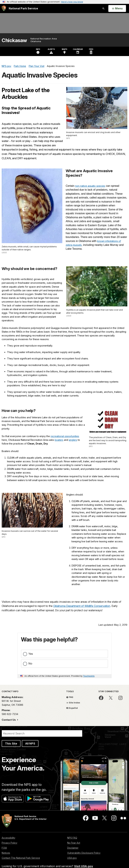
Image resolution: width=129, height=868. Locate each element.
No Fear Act (74, 843)
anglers (73, 440)
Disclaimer (73, 848)
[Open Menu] (117, 9)
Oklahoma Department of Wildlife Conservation (82, 606)
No (30, 663)
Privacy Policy (9, 843)
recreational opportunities (65, 436)
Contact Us (9, 720)
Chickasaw (14, 40)
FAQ (70, 697)
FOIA (4, 848)
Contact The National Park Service (21, 858)
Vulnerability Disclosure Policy (84, 853)
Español (72, 708)
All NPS (30, 743)
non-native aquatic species (90, 186)
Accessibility (8, 838)
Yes (31, 654)
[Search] (42, 733)
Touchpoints (89, 676)
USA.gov (72, 858)
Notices (6, 853)
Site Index (73, 703)
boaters (59, 440)
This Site (11, 743)
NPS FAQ (72, 838)
